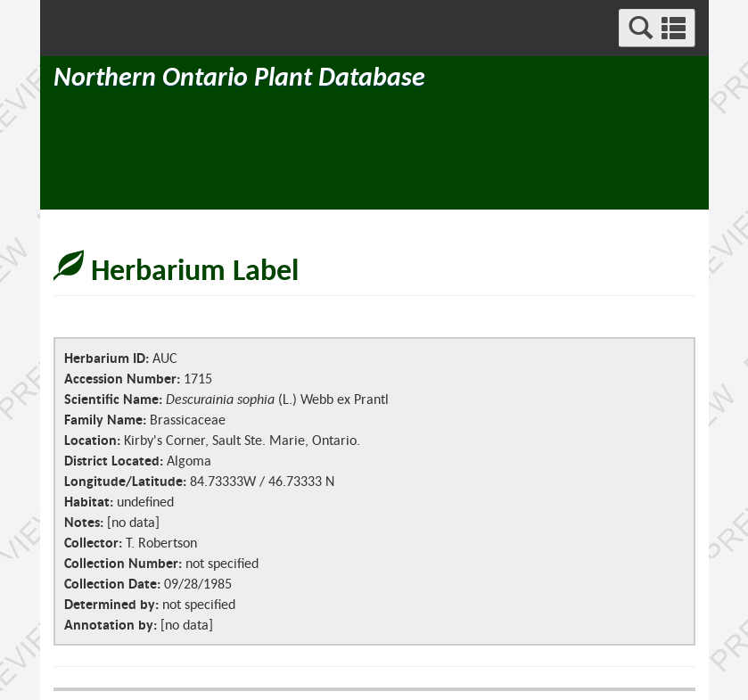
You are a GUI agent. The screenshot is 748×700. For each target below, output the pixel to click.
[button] (657, 28)
